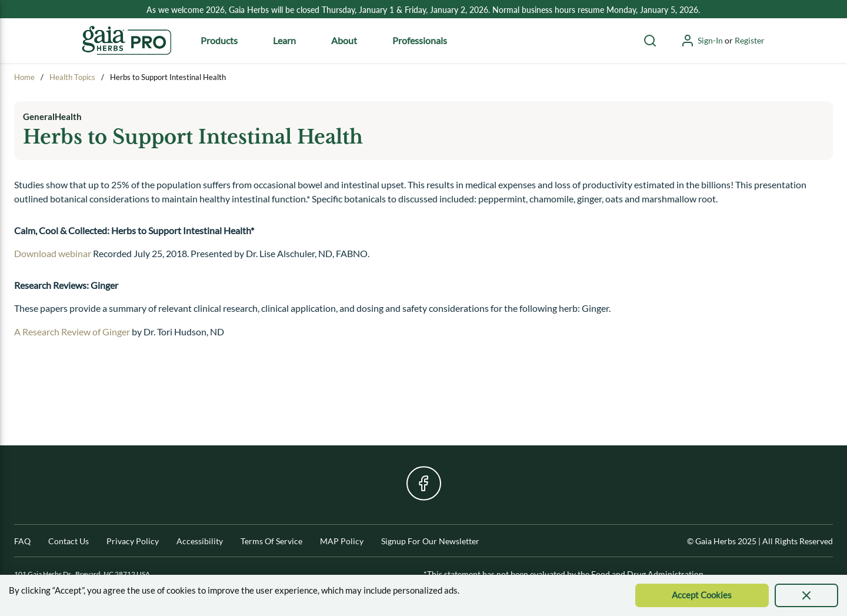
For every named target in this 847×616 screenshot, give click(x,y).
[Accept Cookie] (702, 595)
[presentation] (806, 595)
